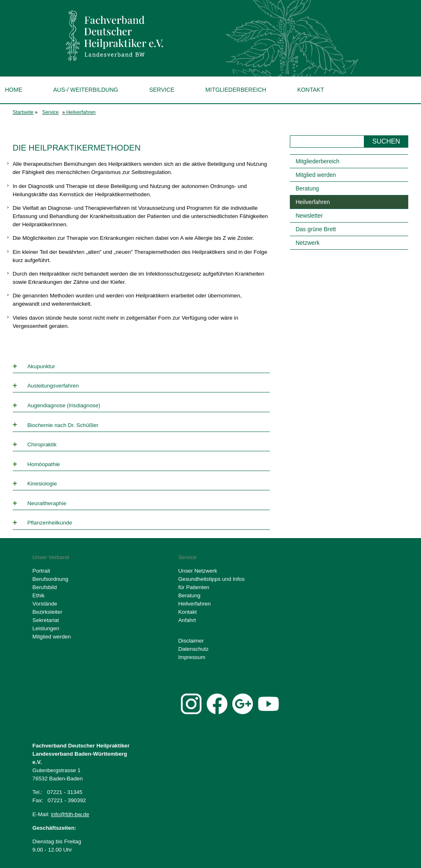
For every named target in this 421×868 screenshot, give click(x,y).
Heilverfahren (81, 112)
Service (162, 90)
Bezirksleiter (47, 612)
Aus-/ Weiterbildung (86, 90)
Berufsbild (45, 587)
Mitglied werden (316, 175)
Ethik (39, 595)
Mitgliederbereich (236, 90)
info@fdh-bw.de (70, 814)
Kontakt (311, 90)
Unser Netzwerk (198, 571)
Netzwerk (308, 243)
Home (14, 90)
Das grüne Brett (316, 229)
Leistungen (46, 628)
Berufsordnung (50, 579)
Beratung (307, 188)
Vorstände (45, 604)
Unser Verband (51, 557)
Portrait (41, 571)
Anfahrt (187, 620)
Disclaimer (191, 641)
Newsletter (309, 216)
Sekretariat (46, 620)
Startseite (23, 112)
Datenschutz (193, 649)
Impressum (192, 657)
